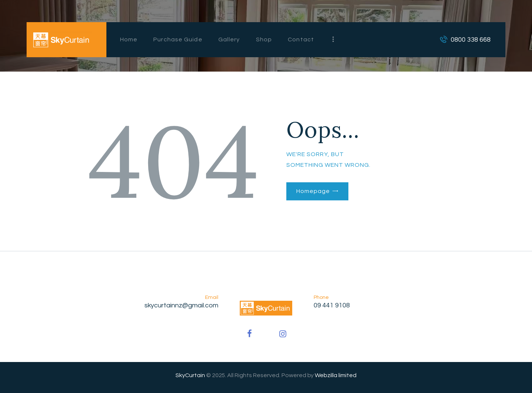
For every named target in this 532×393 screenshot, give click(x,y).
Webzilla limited (336, 375)
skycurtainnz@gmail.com (181, 305)
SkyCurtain (190, 375)
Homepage (313, 191)
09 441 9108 (332, 305)
